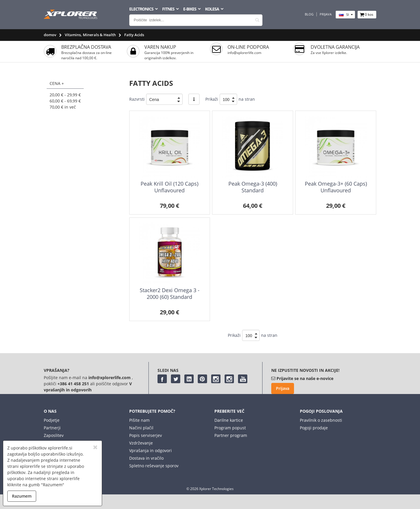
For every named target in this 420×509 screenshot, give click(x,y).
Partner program (231, 435)
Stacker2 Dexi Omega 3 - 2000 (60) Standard (170, 293)
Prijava (326, 14)
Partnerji (52, 428)
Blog (309, 14)
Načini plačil (141, 428)
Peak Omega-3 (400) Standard (253, 187)
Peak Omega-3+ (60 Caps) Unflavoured (336, 187)
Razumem (22, 496)
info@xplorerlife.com (244, 53)
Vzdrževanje (141, 443)
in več (63, 107)
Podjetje (52, 420)
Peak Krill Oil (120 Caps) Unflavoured (169, 187)
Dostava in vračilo (146, 458)
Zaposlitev (54, 435)
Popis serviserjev (146, 435)
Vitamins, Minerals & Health (90, 35)
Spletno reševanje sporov (154, 466)
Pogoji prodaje (314, 428)
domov (50, 35)
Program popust (230, 428)
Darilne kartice (229, 420)
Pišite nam (139, 420)
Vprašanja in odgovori (150, 450)
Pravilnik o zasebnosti (321, 420)
